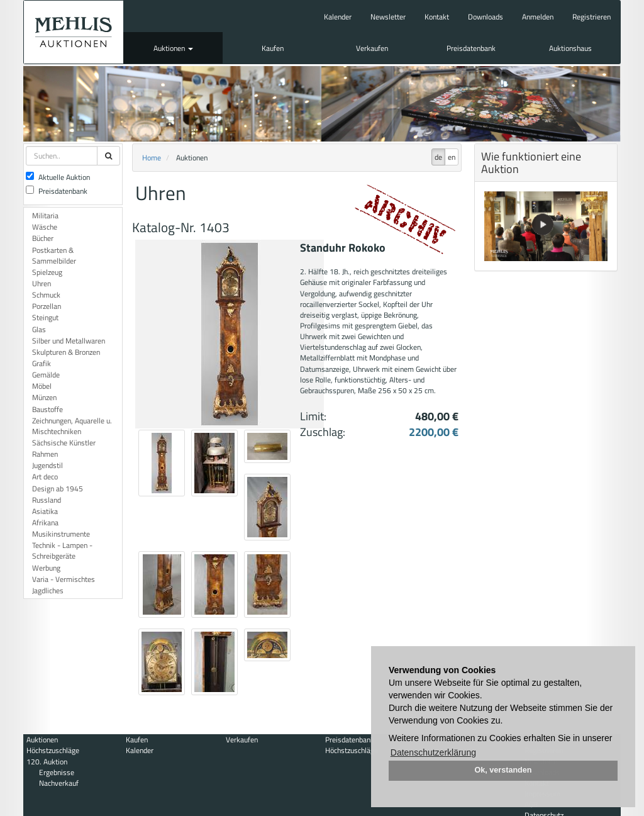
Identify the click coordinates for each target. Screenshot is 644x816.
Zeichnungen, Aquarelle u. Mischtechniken (72, 426)
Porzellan (47, 306)
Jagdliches (48, 590)
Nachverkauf (59, 783)
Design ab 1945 (58, 489)
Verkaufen (372, 48)
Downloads (486, 17)
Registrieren (591, 17)
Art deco (45, 477)
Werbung (46, 568)
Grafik (42, 363)
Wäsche (45, 227)
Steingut (45, 317)
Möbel (42, 386)
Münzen (44, 397)
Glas (39, 329)
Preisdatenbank (471, 48)
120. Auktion (47, 762)
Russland (47, 500)
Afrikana (45, 523)
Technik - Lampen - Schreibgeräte (62, 551)
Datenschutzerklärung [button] (433, 752)
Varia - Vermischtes (64, 579)
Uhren (42, 283)
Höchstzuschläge (53, 750)
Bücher (43, 238)
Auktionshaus (570, 48)
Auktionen (173, 48)
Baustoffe (47, 409)
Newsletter (388, 17)
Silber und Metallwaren (69, 341)
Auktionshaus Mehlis (74, 32)
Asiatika (45, 511)
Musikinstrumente (61, 534)
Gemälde (46, 375)
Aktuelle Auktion (58, 177)
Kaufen (273, 48)
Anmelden (538, 17)
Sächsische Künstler (64, 443)
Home (152, 158)
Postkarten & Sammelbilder (54, 255)
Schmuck (46, 295)
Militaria (45, 215)
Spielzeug (47, 272)
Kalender (338, 17)
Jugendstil (47, 465)
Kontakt (437, 17)
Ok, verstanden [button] (503, 770)
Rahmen (45, 454)
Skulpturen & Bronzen (66, 352)
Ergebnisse (57, 772)
